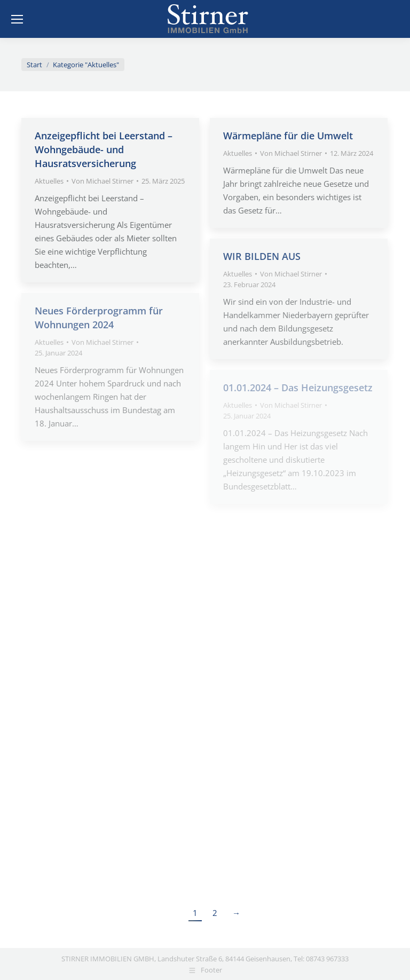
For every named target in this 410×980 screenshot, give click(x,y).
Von (102, 181)
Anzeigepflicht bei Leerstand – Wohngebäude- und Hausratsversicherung (104, 149)
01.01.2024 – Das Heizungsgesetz (298, 388)
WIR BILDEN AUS (262, 256)
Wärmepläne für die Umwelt (288, 136)
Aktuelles (49, 181)
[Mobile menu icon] (17, 19)
